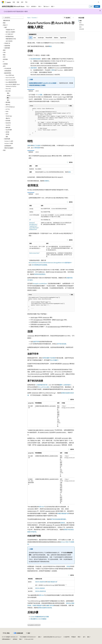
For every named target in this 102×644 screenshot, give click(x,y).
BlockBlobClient (33, 224)
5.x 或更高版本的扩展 (41, 385)
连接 (69, 172)
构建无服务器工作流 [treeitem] (11, 39)
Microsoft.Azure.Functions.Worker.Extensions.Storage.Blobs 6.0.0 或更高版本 (50, 263)
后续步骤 (81, 29)
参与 (84, 637)
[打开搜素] (98, 2)
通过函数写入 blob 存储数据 (38, 619)
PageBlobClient (33, 226)
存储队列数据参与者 (63, 513)
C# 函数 (40, 95)
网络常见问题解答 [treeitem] (9, 148)
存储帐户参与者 (50, 605)
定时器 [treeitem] (7, 134)
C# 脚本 (52, 70)
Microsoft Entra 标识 (44, 387)
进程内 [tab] (37, 91)
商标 (20, 639)
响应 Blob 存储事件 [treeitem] (10, 32)
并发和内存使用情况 (40, 274)
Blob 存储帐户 (54, 360)
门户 (91, 6)
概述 (50, 46)
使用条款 (15, 639)
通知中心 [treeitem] (8, 118)
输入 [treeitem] (8, 98)
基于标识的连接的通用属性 (58, 519)
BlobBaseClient (33, 229)
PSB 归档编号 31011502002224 (28, 637)
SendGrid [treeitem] (8, 125)
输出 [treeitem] (8, 100)
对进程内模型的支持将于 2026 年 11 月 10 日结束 (42, 83)
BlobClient (32, 223)
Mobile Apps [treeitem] (9, 116)
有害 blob (41, 507)
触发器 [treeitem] (9, 95)
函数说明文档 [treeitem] (7, 20)
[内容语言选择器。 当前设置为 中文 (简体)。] (6, 633)
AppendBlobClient (34, 228)
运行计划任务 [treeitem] (9, 41)
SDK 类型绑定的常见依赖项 (39, 265)
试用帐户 (97, 6)
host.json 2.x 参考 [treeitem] (9, 141)
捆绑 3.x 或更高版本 (65, 385)
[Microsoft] (3, 2)
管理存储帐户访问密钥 (49, 358)
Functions (34, 18)
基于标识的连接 (62, 344)
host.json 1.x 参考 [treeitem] (9, 143)
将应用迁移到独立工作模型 (38, 85)
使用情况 (81, 25)
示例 (80, 21)
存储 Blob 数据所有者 (41, 582)
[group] (51, 122)
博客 (79, 637)
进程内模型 (34, 68)
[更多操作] (73, 18)
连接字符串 (36, 341)
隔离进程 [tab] (31, 91)
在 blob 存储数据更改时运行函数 (40, 617)
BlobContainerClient (34, 253)
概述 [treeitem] (8, 93)
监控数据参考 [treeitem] (8, 146)
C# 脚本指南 (36, 148)
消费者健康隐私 (6, 639)
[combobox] (13, 18)
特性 (80, 23)
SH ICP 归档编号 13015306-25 (9, 637)
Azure (29, 18)
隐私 (39, 637)
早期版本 (74, 637)
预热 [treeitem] (7, 137)
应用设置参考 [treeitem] (8, 71)
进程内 (29, 145)
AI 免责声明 (66, 637)
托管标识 (62, 523)
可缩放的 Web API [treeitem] (10, 30)
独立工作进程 (36, 145)
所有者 (68, 566)
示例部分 (47, 181)
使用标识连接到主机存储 (45, 608)
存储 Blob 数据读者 (40, 588)
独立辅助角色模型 (36, 59)
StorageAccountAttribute (40, 283)
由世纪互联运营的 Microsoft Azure (52, 637)
